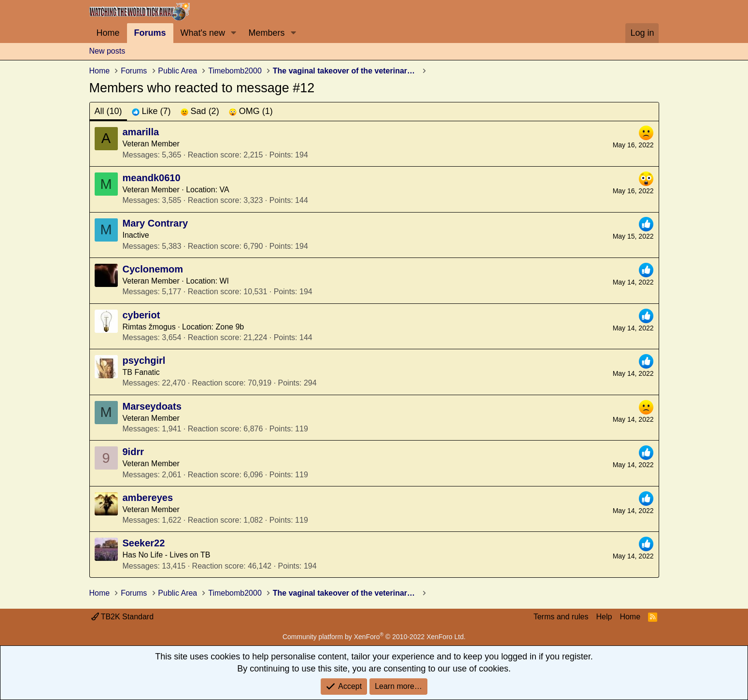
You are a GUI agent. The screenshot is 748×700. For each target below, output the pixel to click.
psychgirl (144, 360)
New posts (107, 51)
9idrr (133, 452)
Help (604, 617)
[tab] (151, 111)
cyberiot (141, 315)
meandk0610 (152, 178)
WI (225, 281)
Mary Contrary (155, 223)
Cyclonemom (153, 269)
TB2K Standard (123, 617)
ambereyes (148, 498)
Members (266, 33)
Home (108, 33)
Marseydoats (152, 406)
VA (225, 190)
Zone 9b (230, 327)
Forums (150, 33)
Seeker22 (144, 543)
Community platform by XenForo (374, 637)
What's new (203, 33)
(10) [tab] (108, 111)
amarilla (141, 132)
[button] (234, 33)
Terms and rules (561, 617)
